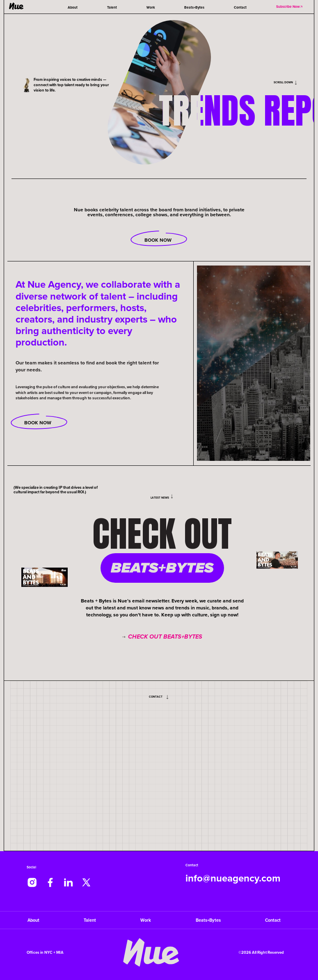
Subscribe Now (290, 7)
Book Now (159, 239)
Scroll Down (286, 82)
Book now (39, 422)
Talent (112, 7)
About (73, 7)
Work (151, 7)
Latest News (162, 497)
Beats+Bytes (194, 7)
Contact (240, 7)
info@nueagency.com (233, 878)
